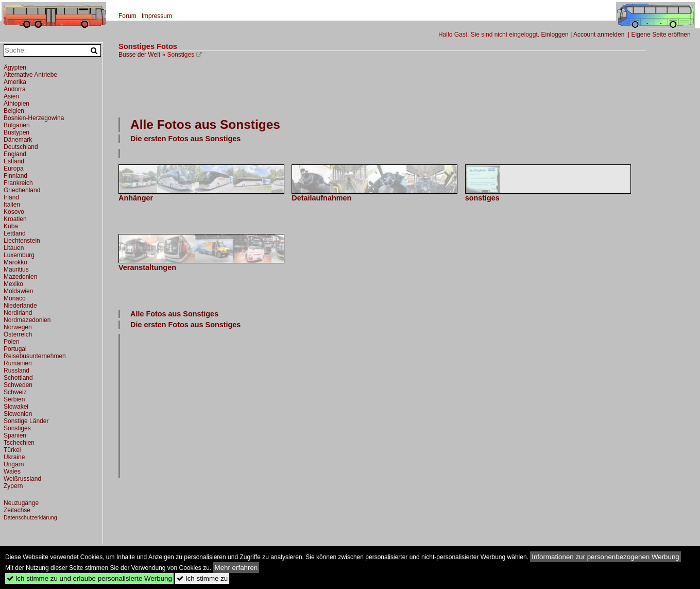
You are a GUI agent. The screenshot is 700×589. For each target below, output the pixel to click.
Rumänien (18, 363)
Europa (14, 169)
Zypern (13, 486)
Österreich (18, 334)
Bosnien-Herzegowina (34, 118)
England (15, 154)
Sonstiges (17, 428)
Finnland (15, 176)
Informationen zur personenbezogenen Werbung (605, 557)
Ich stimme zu (202, 578)
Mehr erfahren (236, 568)
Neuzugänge (21, 503)
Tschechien (19, 443)
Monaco (15, 298)
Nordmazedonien (27, 320)
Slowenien (18, 414)
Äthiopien (16, 104)
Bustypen (16, 132)
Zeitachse (17, 510)
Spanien (15, 435)
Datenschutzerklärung (30, 517)
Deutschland (21, 147)
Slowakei (16, 407)
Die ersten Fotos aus (185, 139)
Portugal (15, 349)
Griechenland (22, 190)
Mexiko (13, 284)
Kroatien (15, 219)
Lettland (15, 233)
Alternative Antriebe (30, 75)
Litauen (14, 248)
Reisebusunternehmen (35, 356)
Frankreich (18, 183)
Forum (127, 16)
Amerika (15, 82)
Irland (11, 197)
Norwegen (18, 327)
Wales (12, 472)
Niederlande (20, 306)
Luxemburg (19, 255)
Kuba (11, 226)
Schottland (18, 378)
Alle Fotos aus (205, 124)
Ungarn (14, 464)
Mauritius (16, 270)
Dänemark (18, 140)
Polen (12, 342)
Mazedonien (20, 277)
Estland (14, 161)
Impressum (157, 16)
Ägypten (15, 68)
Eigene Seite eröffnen (661, 35)
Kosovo (14, 212)
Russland (16, 371)
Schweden (18, 385)
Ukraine (14, 457)
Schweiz (15, 392)
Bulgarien (17, 125)
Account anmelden (599, 35)
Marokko (15, 262)
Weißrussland (22, 479)
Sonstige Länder (26, 421)
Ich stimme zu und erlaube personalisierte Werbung (89, 578)
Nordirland (18, 313)
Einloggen (554, 35)
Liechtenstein (22, 241)
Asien (11, 96)
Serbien (14, 399)
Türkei (12, 450)
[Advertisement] (382, 87)
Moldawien (18, 291)
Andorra (15, 89)
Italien (12, 205)
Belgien (14, 111)
